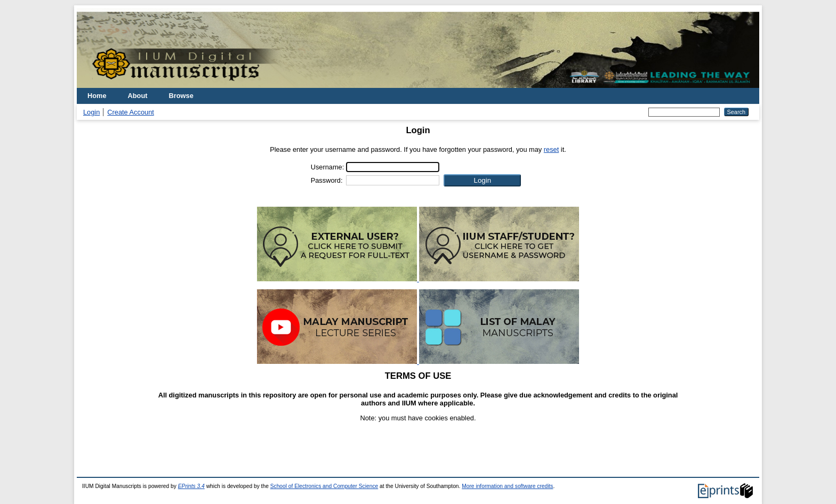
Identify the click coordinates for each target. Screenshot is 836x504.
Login (91, 112)
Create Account (131, 112)
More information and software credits (507, 486)
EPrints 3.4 (191, 486)
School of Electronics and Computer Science (324, 486)
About (138, 96)
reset (551, 149)
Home (97, 96)
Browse (181, 96)
